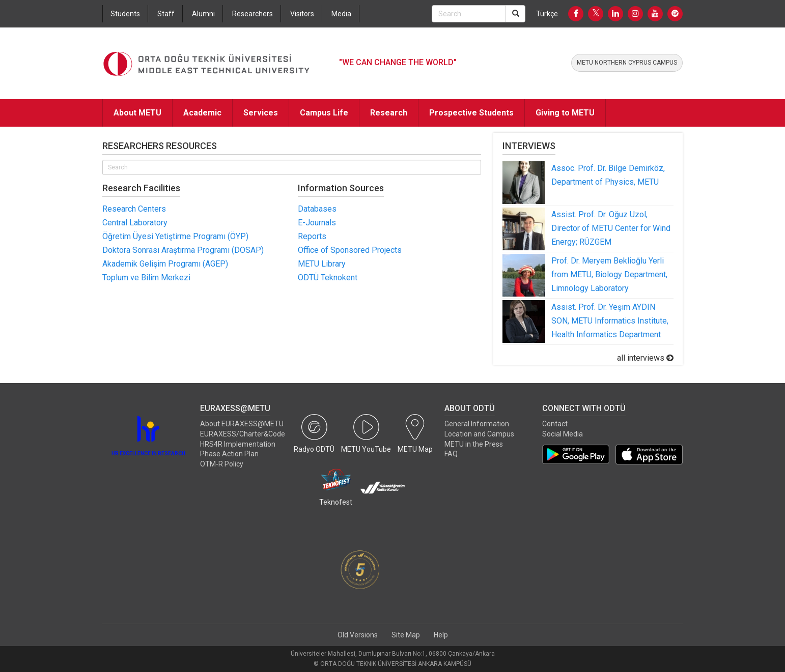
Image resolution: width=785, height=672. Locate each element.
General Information (477, 424)
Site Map (406, 635)
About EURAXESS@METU (242, 424)
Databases (317, 209)
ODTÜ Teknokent (328, 277)
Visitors (302, 14)
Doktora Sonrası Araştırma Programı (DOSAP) (183, 250)
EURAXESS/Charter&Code (243, 434)
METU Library (322, 264)
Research (389, 113)
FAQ (451, 454)
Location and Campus (479, 434)
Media (341, 14)
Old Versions (358, 635)
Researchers (253, 14)
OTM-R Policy (222, 464)
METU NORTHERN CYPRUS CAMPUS (627, 63)
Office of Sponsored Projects (350, 250)
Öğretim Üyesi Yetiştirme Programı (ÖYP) (175, 236)
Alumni (203, 14)
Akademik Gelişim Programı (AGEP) (165, 264)
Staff (166, 14)
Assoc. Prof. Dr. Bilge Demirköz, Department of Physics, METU (608, 175)
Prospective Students (471, 113)
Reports (312, 236)
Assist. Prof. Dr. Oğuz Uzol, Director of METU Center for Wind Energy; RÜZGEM (611, 228)
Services (261, 113)
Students (125, 14)
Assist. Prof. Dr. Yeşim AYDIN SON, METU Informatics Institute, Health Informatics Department (610, 321)
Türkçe (547, 14)
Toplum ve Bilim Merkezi (146, 277)
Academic (202, 113)
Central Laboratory (135, 223)
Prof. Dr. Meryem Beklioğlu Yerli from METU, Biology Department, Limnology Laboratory (609, 274)
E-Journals (317, 223)
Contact (555, 424)
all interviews (645, 358)
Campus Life (324, 113)
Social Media (563, 434)
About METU (137, 113)
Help (441, 635)
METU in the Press (474, 444)
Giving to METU (565, 113)
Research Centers (134, 209)
